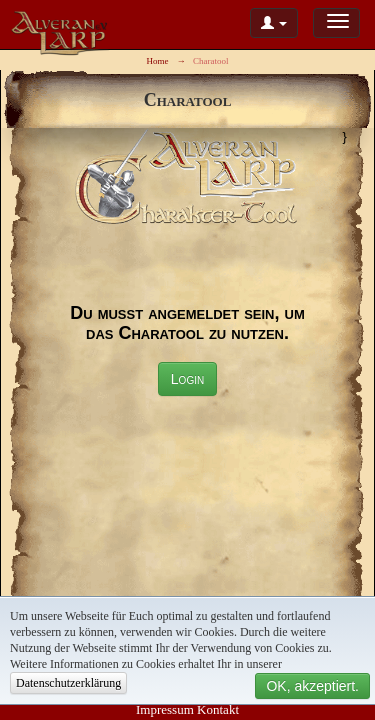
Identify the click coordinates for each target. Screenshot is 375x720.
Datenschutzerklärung (68, 683)
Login (187, 379)
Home (157, 61)
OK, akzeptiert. (312, 686)
